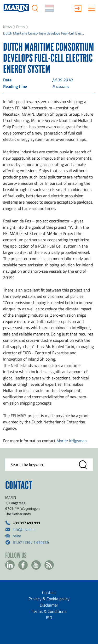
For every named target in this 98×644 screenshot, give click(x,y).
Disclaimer (49, 605)
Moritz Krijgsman (72, 441)
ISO (49, 618)
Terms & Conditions (49, 611)
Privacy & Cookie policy (49, 599)
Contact (49, 592)
